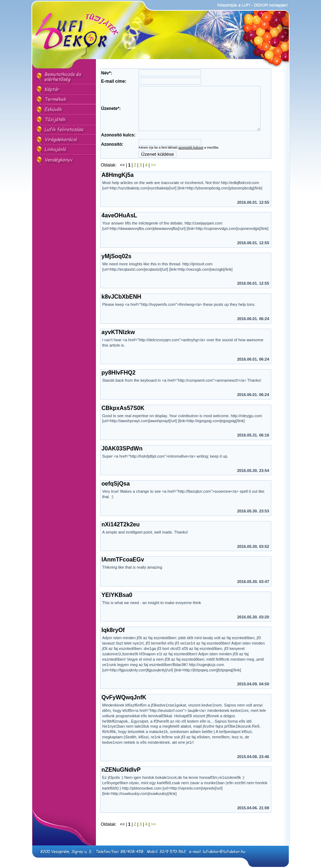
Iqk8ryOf (113, 644)
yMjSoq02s (117, 270)
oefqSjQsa (116, 497)
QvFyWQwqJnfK (124, 711)
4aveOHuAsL (120, 229)
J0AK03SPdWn (122, 462)
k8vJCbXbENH (121, 310)
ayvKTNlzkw (118, 346)
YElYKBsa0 (117, 609)
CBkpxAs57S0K (123, 422)
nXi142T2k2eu (121, 538)
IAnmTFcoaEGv (123, 573)
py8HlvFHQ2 (119, 386)
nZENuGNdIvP (121, 783)
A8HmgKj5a (118, 189)
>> (153, 179)
